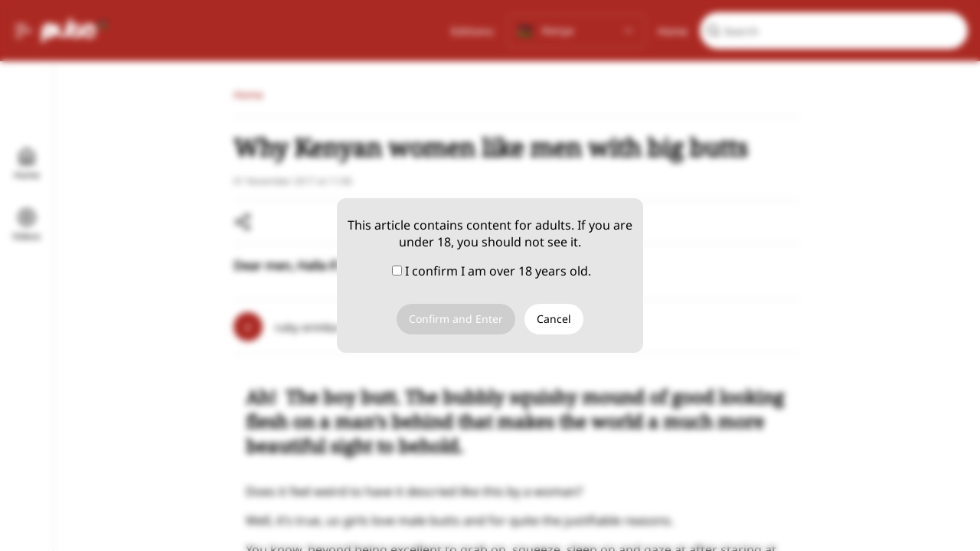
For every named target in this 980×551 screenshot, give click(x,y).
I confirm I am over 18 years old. (492, 271)
